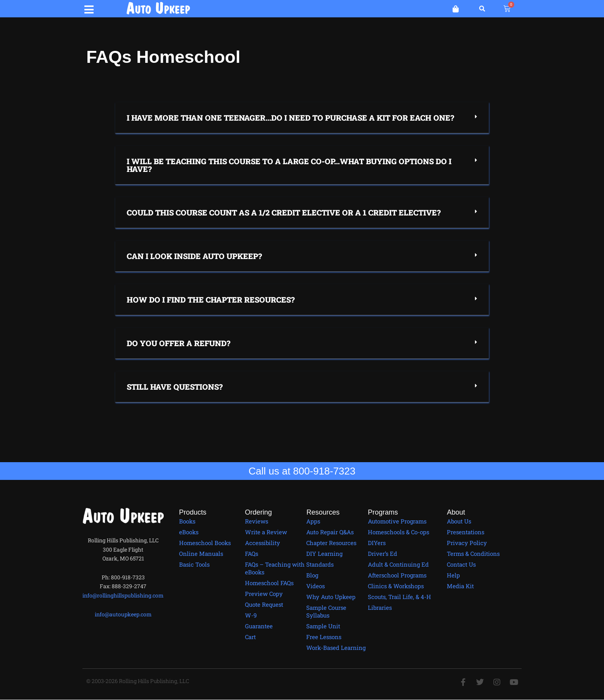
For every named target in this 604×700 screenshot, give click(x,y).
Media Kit (460, 586)
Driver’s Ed (383, 554)
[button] (89, 8)
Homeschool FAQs (269, 583)
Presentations (466, 532)
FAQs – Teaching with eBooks (275, 568)
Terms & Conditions (473, 554)
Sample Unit (323, 626)
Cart (250, 637)
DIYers (377, 543)
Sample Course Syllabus (326, 611)
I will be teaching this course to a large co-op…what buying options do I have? (289, 165)
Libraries (380, 607)
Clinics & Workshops (396, 586)
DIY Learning (324, 554)
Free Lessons (324, 637)
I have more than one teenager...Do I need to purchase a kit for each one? (290, 118)
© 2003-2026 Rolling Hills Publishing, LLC (138, 681)
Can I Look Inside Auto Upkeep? (194, 256)
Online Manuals (201, 554)
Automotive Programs (397, 521)
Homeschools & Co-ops (398, 532)
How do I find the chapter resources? (211, 300)
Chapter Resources (331, 543)
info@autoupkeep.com (123, 614)
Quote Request (264, 604)
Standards (320, 564)
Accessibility (263, 543)
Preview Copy (264, 594)
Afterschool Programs (397, 575)
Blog (312, 575)
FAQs (252, 554)
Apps (313, 521)
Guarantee (259, 626)
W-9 (251, 615)
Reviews (257, 521)
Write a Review (266, 532)
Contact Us (461, 564)
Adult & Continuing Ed (398, 564)
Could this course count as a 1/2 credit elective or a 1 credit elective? (284, 212)
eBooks (189, 532)
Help (453, 575)
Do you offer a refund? (179, 343)
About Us (459, 521)
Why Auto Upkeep (331, 597)
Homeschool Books (205, 543)
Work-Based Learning (336, 648)
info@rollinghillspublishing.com (123, 595)
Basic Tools (194, 564)
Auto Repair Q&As (330, 532)
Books (187, 521)
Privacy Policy (467, 543)
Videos (315, 586)
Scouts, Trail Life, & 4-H (399, 597)
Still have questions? (175, 387)
